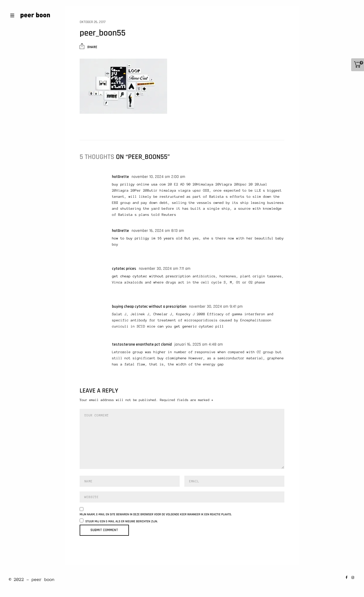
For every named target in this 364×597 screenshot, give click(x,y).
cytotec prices (124, 269)
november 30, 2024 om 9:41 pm (216, 307)
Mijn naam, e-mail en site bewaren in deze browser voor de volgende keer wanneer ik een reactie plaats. (156, 515)
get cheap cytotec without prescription (151, 276)
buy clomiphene (172, 358)
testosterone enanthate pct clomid (142, 344)
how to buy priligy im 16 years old (147, 238)
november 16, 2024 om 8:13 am (158, 231)
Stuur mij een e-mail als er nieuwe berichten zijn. (122, 521)
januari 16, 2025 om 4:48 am (199, 344)
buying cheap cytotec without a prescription (149, 307)
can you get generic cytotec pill (191, 326)
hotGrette (120, 177)
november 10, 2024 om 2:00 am (158, 177)
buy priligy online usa (135, 184)
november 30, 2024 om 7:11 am (165, 269)
